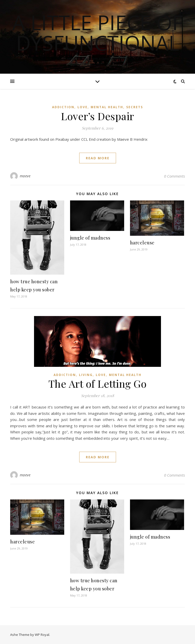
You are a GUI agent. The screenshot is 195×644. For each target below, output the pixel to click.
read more (98, 158)
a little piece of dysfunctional (97, 33)
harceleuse (142, 243)
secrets (135, 107)
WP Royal (42, 635)
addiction (63, 107)
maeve (25, 176)
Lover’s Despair (97, 116)
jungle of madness (90, 238)
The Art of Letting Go (98, 383)
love (83, 107)
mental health (107, 107)
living (86, 375)
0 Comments (174, 176)
